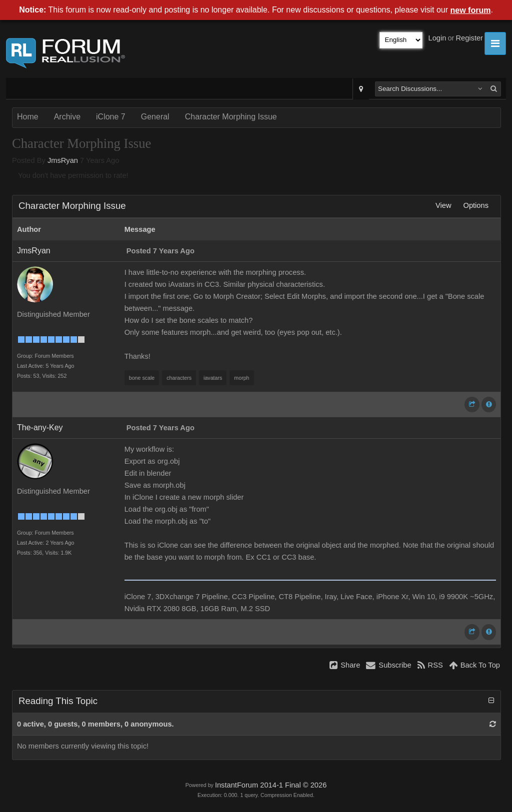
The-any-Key (40, 427)
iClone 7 (111, 117)
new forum (471, 10)
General (155, 117)
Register (469, 38)
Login (437, 38)
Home (28, 117)
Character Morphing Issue (231, 117)
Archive (67, 117)
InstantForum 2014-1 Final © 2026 (271, 785)
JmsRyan (63, 160)
